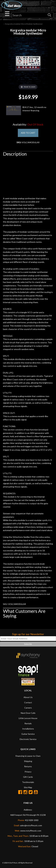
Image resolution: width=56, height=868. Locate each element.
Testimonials (28, 782)
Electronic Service (28, 739)
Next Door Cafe (28, 713)
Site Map (28, 787)
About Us (28, 697)
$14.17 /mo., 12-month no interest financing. (26, 110)
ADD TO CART (28, 133)
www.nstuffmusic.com (31, 831)
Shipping (28, 761)
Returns (28, 766)
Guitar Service (28, 734)
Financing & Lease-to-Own (28, 756)
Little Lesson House (28, 718)
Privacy (28, 772)
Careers (28, 708)
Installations (28, 729)
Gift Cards (28, 777)
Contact (28, 702)
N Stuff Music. (13, 863)
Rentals (28, 723)
